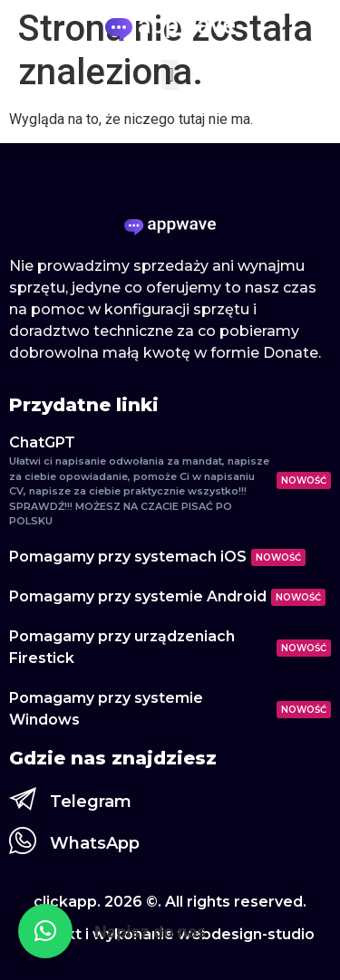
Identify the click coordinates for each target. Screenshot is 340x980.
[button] (170, 75)
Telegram (91, 802)
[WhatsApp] (23, 841)
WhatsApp (95, 843)
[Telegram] (23, 799)
